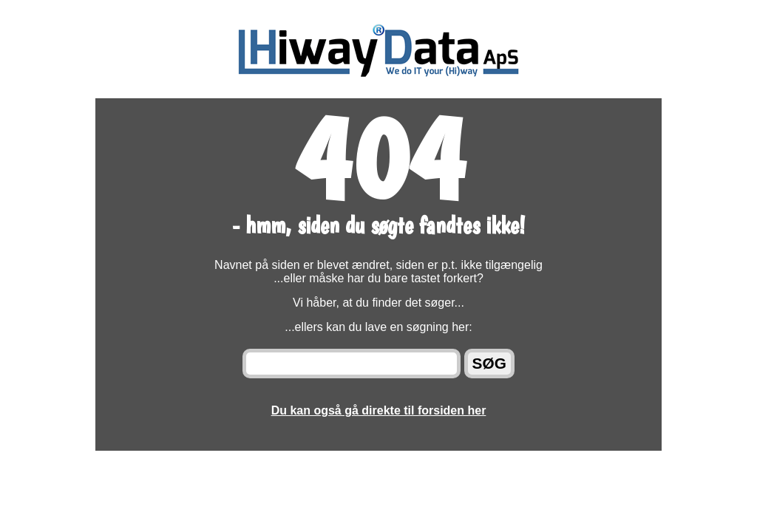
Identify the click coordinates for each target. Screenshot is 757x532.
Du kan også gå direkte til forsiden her (379, 410)
